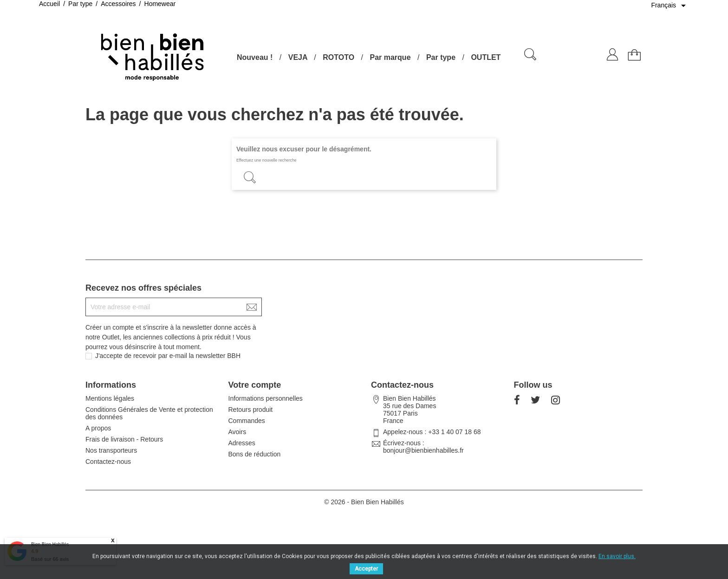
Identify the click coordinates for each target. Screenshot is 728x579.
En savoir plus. (617, 556)
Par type (441, 57)
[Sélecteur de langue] (670, 6)
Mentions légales (110, 398)
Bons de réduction (255, 454)
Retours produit (251, 410)
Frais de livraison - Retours (124, 439)
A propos (98, 428)
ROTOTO (338, 57)
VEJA (298, 57)
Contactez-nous (108, 462)
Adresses (242, 443)
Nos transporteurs (111, 450)
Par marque (390, 57)
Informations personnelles (266, 398)
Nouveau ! (255, 57)
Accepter (366, 569)
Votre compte (255, 385)
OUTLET (486, 57)
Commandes (247, 421)
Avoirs (237, 432)
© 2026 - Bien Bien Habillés (364, 502)
